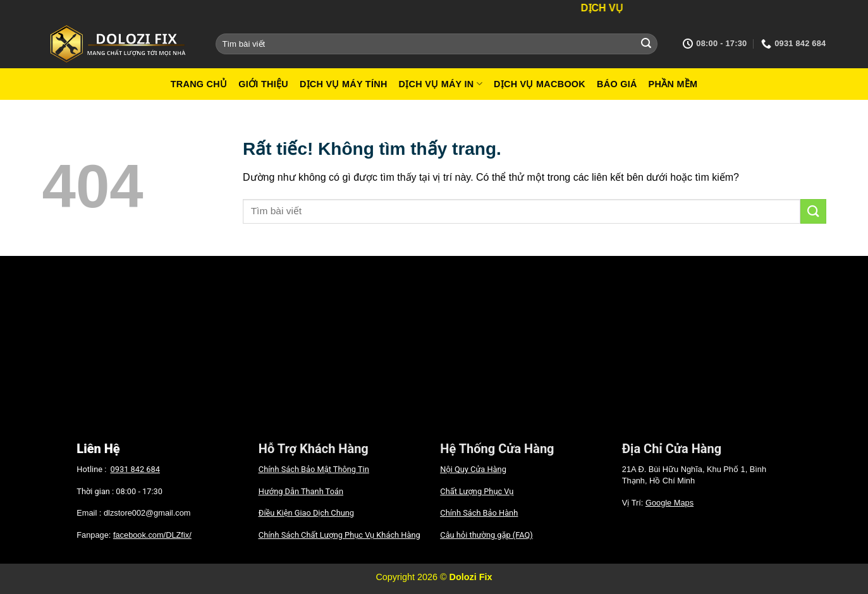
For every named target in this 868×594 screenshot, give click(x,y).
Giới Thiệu (263, 84)
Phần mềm (673, 84)
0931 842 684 (135, 469)
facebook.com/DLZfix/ (152, 535)
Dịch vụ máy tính (344, 84)
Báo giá (617, 84)
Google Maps (669, 503)
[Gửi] (646, 44)
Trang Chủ (199, 84)
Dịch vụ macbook (540, 84)
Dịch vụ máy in (441, 84)
